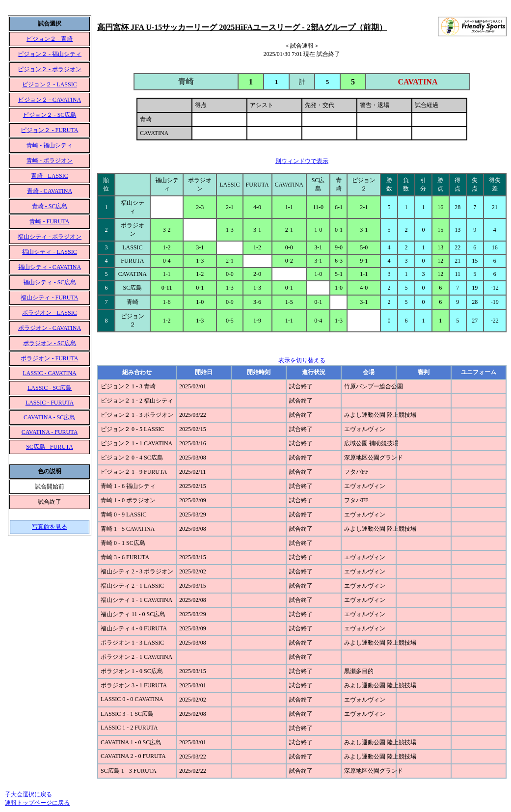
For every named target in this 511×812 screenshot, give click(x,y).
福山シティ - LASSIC (49, 252)
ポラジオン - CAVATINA (50, 328)
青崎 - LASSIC (49, 176)
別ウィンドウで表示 (302, 161)
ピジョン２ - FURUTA (49, 130)
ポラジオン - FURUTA (49, 358)
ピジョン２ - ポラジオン (50, 69)
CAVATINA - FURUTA (50, 432)
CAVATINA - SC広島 (50, 417)
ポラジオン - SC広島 (50, 343)
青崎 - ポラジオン (50, 161)
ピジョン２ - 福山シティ (50, 54)
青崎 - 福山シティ (50, 145)
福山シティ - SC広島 (50, 282)
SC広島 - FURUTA (50, 447)
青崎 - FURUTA (49, 221)
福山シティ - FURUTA (49, 298)
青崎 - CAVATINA (50, 191)
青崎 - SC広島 (50, 206)
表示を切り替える (302, 360)
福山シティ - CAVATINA (50, 267)
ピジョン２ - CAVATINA (50, 100)
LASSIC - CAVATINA (50, 373)
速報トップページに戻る (37, 803)
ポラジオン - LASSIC (49, 313)
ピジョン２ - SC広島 (50, 115)
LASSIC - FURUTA (50, 403)
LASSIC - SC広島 (50, 388)
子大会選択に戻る (28, 794)
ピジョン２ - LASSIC (49, 84)
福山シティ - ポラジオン (50, 237)
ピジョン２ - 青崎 (50, 39)
